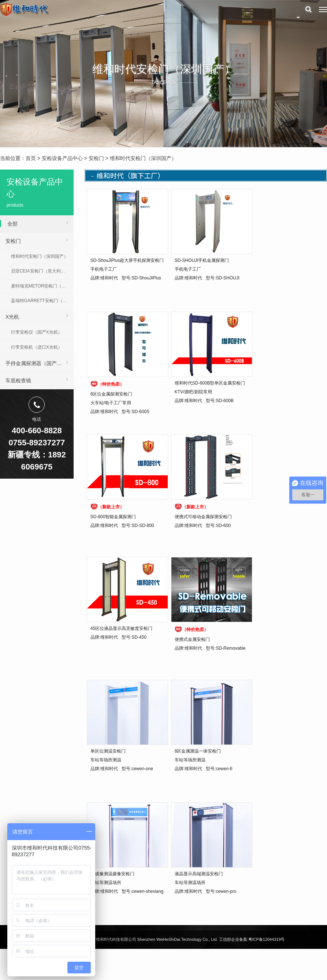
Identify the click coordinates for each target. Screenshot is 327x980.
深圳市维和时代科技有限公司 (110, 939)
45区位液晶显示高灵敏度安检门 (121, 628)
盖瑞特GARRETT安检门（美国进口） (42, 301)
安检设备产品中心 (62, 158)
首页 (31, 158)
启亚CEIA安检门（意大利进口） (42, 271)
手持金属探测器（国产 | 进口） (40, 362)
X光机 (37, 316)
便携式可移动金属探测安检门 (203, 517)
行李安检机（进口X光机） (37, 347)
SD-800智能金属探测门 (113, 517)
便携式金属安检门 (192, 639)
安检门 (96, 158)
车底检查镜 (37, 379)
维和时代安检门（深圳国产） (143, 158)
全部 (38, 223)
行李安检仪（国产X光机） (37, 332)
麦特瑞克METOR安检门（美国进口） (42, 286)
